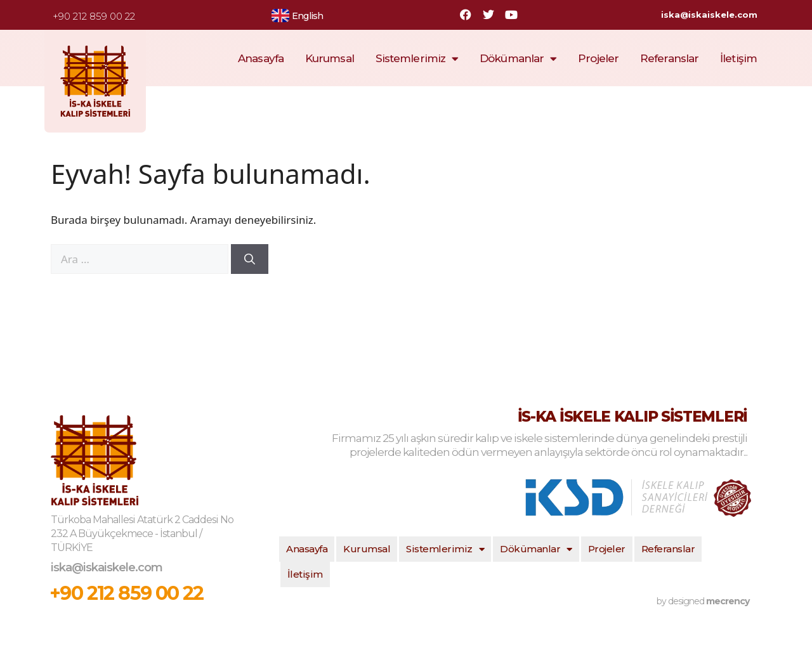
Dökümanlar (518, 59)
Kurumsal (330, 58)
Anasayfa (261, 58)
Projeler (598, 58)
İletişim (738, 58)
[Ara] (250, 259)
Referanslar (669, 58)
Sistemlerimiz (417, 59)
